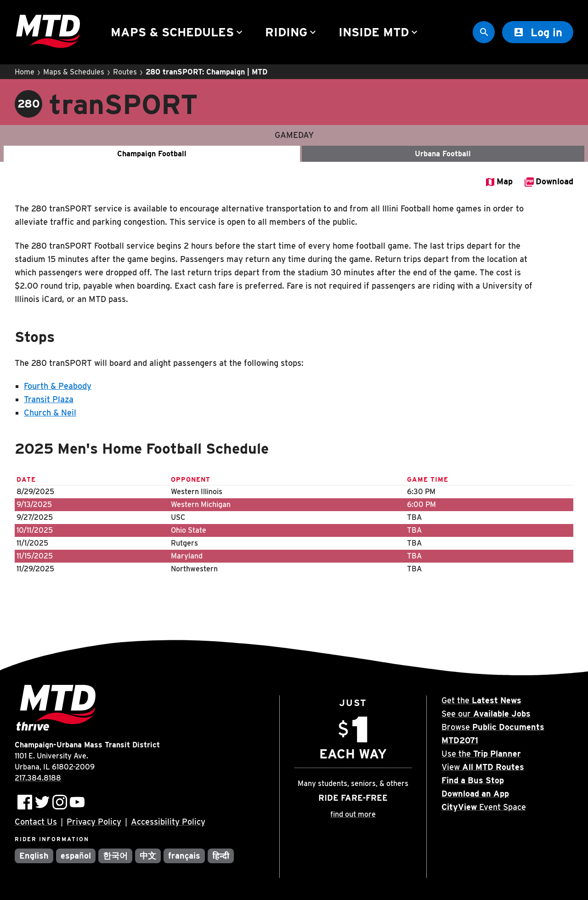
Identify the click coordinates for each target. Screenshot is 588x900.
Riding (292, 32)
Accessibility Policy (168, 822)
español (76, 856)
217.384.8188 (38, 778)
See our (486, 714)
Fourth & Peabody (58, 386)
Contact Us (36, 822)
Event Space (484, 807)
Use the (481, 754)
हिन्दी (221, 856)
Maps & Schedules (178, 32)
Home (25, 72)
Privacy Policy (94, 822)
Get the (481, 700)
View (483, 767)
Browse (493, 727)
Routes (125, 72)
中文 (148, 856)
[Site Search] (484, 32)
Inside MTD (379, 32)
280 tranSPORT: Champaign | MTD (206, 72)
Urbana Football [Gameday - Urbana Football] (443, 154)
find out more (353, 814)
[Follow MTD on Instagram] (60, 802)
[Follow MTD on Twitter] (42, 802)
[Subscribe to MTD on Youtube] (77, 802)
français (184, 856)
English (34, 856)
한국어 (115, 856)
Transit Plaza (49, 399)
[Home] (48, 32)
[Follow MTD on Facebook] (25, 802)
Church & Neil (50, 413)
